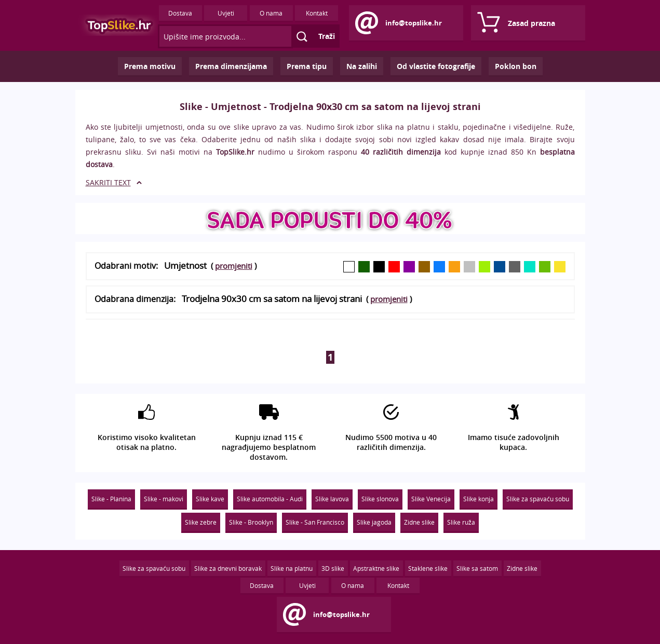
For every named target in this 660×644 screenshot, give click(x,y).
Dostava (180, 13)
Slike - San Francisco (315, 522)
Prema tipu (307, 66)
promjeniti (234, 266)
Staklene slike (428, 568)
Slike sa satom (477, 568)
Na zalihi (362, 66)
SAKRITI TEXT (108, 182)
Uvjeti (226, 13)
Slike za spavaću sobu (538, 499)
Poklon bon (516, 66)
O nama (271, 13)
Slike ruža (461, 522)
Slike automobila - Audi (270, 499)
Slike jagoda (374, 522)
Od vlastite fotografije (436, 66)
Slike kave (210, 499)
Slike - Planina (111, 499)
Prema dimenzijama (231, 66)
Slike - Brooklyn (251, 522)
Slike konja (479, 499)
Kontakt (317, 13)
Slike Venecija (431, 499)
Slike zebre (201, 522)
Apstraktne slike (376, 568)
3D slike (333, 568)
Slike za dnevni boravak (228, 568)
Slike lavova (332, 499)
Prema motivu (150, 66)
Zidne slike (419, 522)
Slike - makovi (164, 499)
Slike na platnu (292, 568)
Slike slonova (380, 499)
